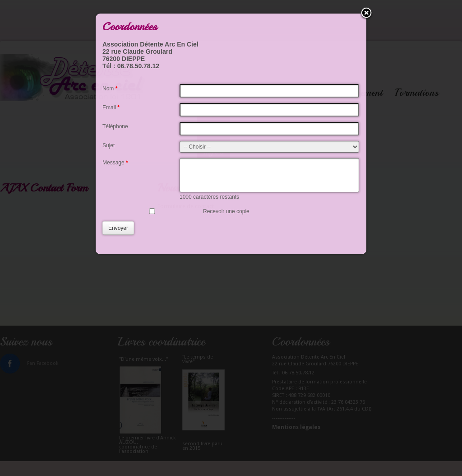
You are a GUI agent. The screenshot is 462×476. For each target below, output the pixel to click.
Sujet (109, 145)
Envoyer (118, 235)
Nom (110, 89)
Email (111, 107)
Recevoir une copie (226, 218)
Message (115, 163)
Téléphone (115, 126)
